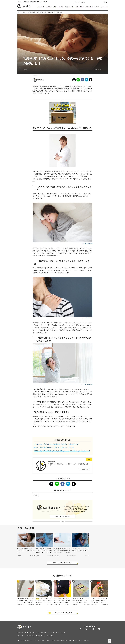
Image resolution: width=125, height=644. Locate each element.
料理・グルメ (80, 7)
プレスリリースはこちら (31, 641)
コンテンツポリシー (56, 641)
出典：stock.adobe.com (87, 244)
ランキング (41, 7)
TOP (19, 12)
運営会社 (86, 641)
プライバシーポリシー (68, 641)
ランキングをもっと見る (64, 613)
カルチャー (104, 7)
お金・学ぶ (89, 7)
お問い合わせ (20, 641)
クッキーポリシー (79, 641)
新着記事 (49, 7)
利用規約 (48, 641)
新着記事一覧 (41, 636)
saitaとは (50, 636)
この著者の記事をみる (85, 469)
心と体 (97, 7)
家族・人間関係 (59, 7)
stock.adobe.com (98, 70)
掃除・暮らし (70, 7)
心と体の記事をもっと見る (62, 563)
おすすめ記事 (41, 641)
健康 (36, 495)
